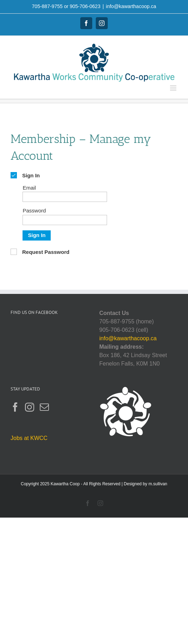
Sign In (37, 235)
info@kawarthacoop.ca (131, 6)
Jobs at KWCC (29, 438)
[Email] (65, 197)
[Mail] (44, 407)
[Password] (65, 220)
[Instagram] (30, 407)
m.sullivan (158, 484)
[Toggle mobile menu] (174, 88)
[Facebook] (15, 407)
